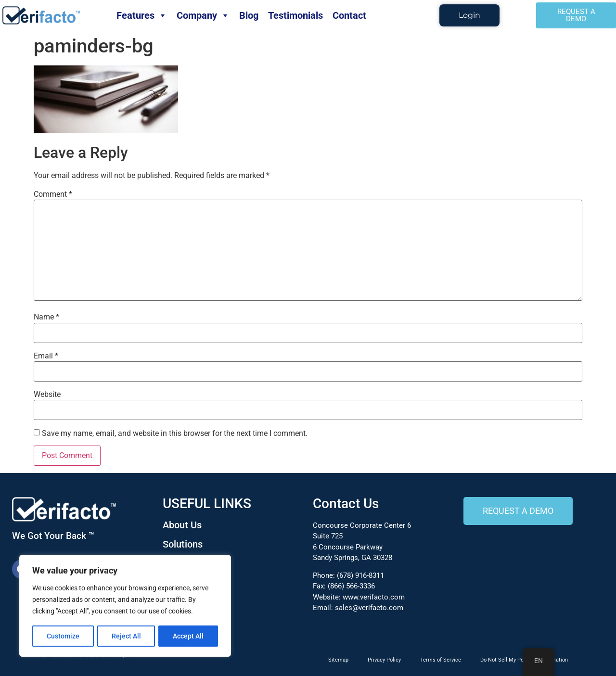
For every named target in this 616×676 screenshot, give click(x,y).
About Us (182, 525)
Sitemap (338, 660)
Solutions (183, 544)
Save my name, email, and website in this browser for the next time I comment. (175, 434)
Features (142, 15)
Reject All (126, 636)
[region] (125, 606)
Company (203, 15)
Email (46, 356)
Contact (349, 15)
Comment (53, 194)
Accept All (189, 636)
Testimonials (295, 15)
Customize (63, 636)
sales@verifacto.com (369, 608)
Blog (249, 15)
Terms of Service (441, 660)
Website (47, 395)
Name (46, 317)
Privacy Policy (384, 660)
